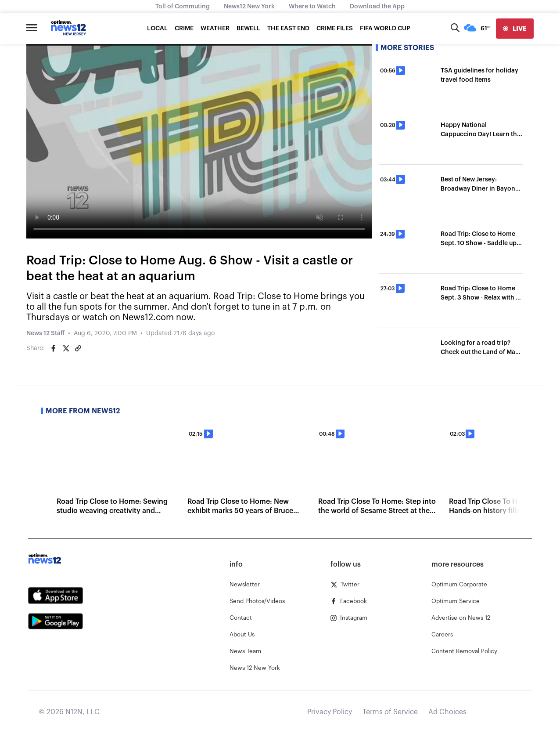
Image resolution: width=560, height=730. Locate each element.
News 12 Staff (45, 333)
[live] (515, 29)
